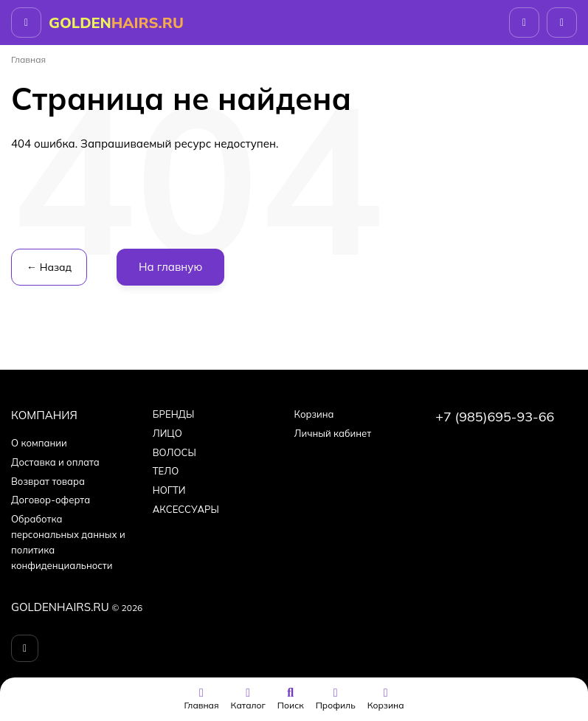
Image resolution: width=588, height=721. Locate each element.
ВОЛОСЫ (174, 452)
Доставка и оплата (55, 462)
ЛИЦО (167, 433)
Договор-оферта (51, 500)
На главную (170, 267)
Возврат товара (48, 481)
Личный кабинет (333, 433)
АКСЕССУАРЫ (186, 509)
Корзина (314, 414)
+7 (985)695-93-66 (495, 417)
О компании (39, 443)
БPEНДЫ (174, 414)
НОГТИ (169, 490)
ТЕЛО (166, 471)
